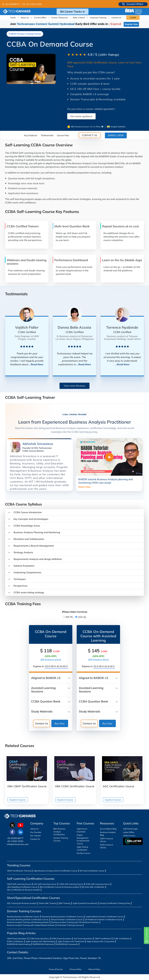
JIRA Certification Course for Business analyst (59, 887)
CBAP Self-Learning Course (19, 884)
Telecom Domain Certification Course (67, 919)
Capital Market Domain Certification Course (104, 917)
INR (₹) (69, 617)
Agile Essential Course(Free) (85, 903)
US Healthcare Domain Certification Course (104, 919)
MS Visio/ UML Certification (93, 887)
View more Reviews (74, 386)
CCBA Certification (121, 938)
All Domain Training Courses (70, 925)
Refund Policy (94, 969)
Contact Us (116, 18)
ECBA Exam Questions (61, 938)
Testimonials (47, 135)
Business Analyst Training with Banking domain (28, 922)
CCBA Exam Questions (39, 938)
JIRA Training (65, 903)
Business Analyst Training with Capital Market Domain (31, 925)
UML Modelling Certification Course (22, 887)
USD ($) (82, 617)
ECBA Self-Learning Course (98, 884)
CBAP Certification (103, 938)
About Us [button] (25, 18)
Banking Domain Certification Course (23, 917)
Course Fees (63, 135)
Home (13, 18)
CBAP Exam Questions (17, 938)
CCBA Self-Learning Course (71, 884)
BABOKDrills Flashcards (43, 944)
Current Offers (40, 18)
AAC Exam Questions (83, 938)
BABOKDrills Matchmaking (19, 944)
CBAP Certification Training (19, 871)
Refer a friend (79, 18)
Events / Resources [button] (60, 18)
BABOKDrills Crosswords (67, 944)
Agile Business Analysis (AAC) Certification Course (55, 871)
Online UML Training (48, 903)
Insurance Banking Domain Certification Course (28, 919)
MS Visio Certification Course (92, 871)
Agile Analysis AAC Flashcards (71, 941)
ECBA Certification (15, 941)
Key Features (31, 135)
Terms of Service (56, 969)
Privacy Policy (76, 969)
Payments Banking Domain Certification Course (62, 917)
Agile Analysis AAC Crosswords (101, 941)
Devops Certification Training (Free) (115, 903)
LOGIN (133, 18)
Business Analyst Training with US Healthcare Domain (75, 922)
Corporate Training (98, 18)
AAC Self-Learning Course (45, 884)
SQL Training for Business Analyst (22, 903)
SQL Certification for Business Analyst (23, 890)
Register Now (131, 24)
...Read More (36, 364)
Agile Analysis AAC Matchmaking (40, 941)
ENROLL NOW (116, 135)
